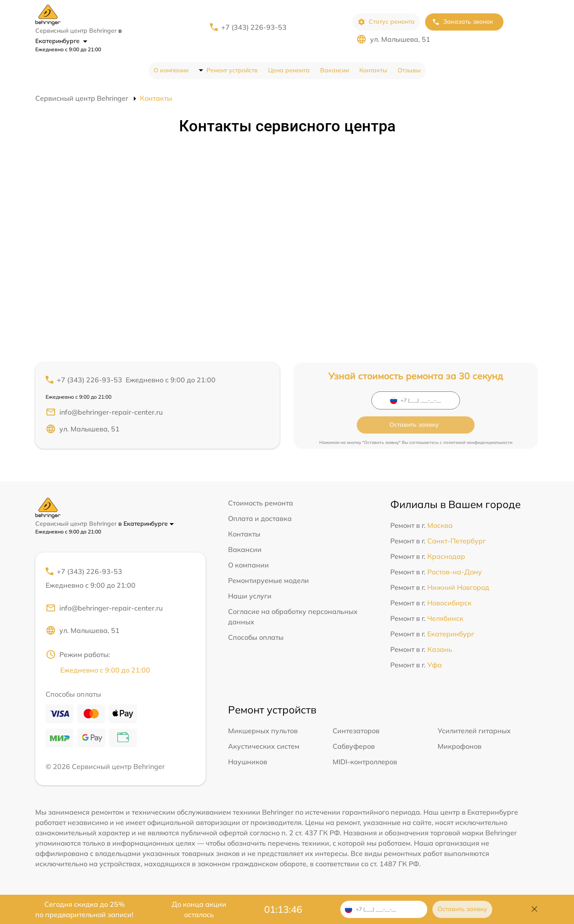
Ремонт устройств (232, 70)
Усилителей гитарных (474, 729)
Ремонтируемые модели (268, 578)
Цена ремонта (289, 70)
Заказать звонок (463, 22)
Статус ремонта (386, 22)
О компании (171, 70)
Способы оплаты (256, 635)
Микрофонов (460, 745)
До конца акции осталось (199, 909)
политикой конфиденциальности (478, 429)
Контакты (373, 70)
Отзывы (409, 70)
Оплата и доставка (260, 516)
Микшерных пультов (263, 729)
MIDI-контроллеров (365, 760)
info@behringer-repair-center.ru (104, 412)
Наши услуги (250, 593)
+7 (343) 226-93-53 (254, 27)
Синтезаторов (356, 729)
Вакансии (335, 70)
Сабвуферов (354, 745)
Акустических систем (264, 745)
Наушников (248, 760)
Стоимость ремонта (261, 500)
